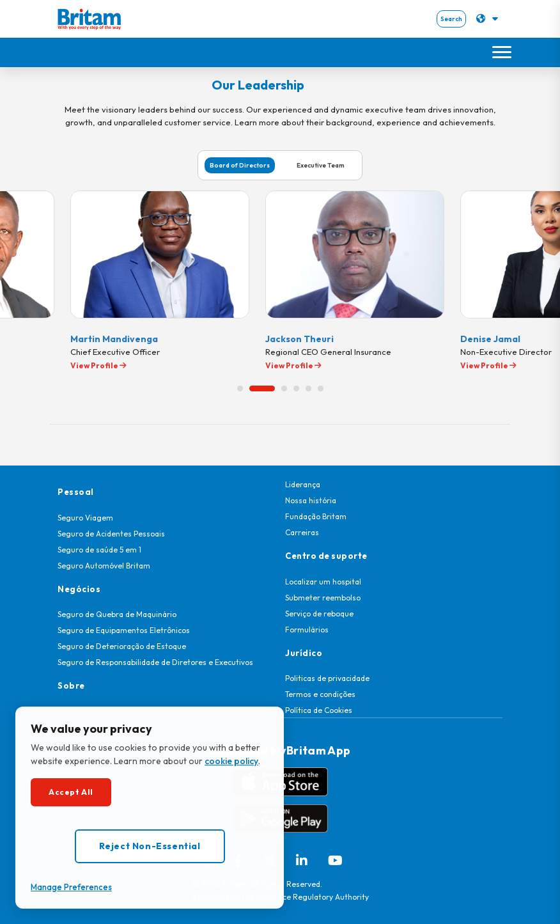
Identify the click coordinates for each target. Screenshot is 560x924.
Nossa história (311, 500)
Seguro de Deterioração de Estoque (122, 646)
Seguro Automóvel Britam (104, 566)
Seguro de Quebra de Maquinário (117, 614)
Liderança (303, 484)
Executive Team (321, 165)
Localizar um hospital (323, 582)
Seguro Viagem (85, 518)
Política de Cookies (319, 710)
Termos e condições (320, 694)
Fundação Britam (316, 516)
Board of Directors (240, 165)
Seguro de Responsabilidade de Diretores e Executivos (155, 662)
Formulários (307, 630)
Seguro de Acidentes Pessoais (111, 534)
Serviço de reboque (319, 614)
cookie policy (231, 761)
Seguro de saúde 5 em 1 (99, 550)
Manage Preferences (71, 887)
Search (451, 19)
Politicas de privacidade (327, 678)
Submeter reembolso (323, 598)
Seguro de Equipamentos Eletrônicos (124, 630)
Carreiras (302, 532)
